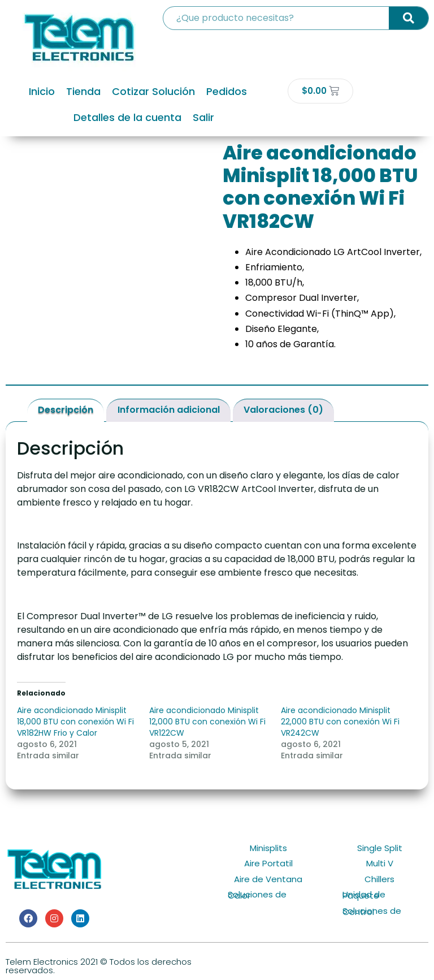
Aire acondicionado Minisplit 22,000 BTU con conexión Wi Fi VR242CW (340, 722)
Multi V (380, 863)
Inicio (42, 91)
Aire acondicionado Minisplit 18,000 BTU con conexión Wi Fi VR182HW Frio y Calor (75, 722)
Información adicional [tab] (169, 410)
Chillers (379, 879)
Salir (203, 117)
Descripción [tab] (66, 410)
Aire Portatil (268, 863)
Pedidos (227, 91)
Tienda (83, 91)
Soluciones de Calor (257, 895)
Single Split (380, 848)
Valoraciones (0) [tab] (283, 410)
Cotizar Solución (153, 91)
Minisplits (268, 848)
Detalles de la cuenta (127, 117)
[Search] (409, 18)
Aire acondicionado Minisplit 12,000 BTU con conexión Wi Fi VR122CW (207, 722)
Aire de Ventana (268, 879)
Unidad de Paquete (364, 895)
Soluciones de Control (372, 911)
